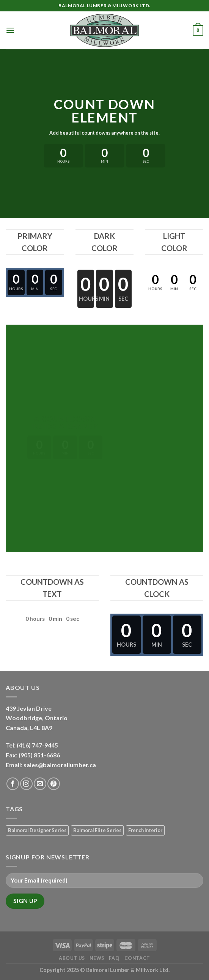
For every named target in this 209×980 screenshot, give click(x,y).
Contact (137, 958)
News (97, 958)
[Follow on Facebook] (13, 784)
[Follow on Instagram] (26, 784)
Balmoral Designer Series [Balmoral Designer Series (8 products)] (37, 830)
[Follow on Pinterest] (54, 784)
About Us (72, 958)
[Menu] (10, 30)
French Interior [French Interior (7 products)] (145, 830)
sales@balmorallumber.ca (60, 765)
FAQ (114, 958)
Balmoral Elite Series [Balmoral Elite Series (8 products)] (97, 830)
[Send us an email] (40, 784)
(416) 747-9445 (38, 745)
